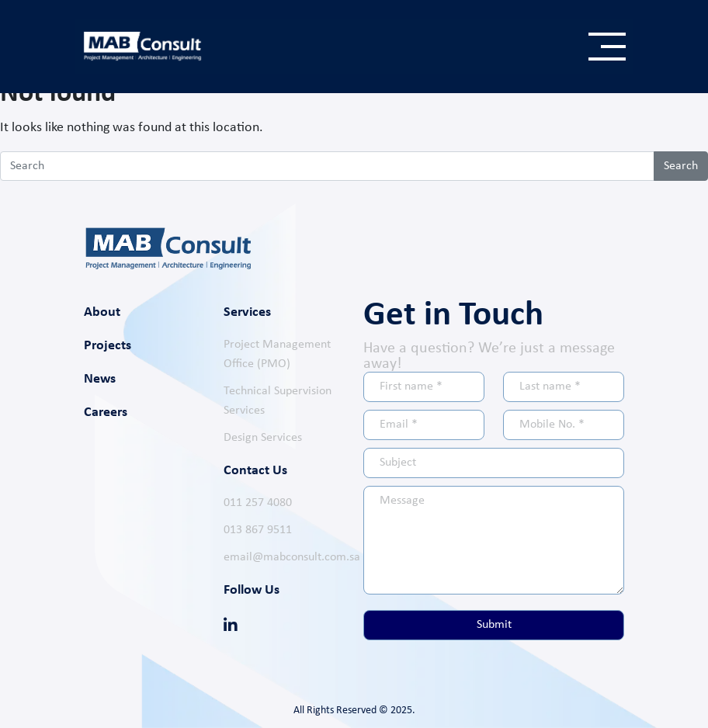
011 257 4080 (258, 503)
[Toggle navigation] (607, 47)
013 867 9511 (258, 530)
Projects (108, 346)
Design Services (263, 438)
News (100, 379)
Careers (106, 413)
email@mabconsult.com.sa (292, 557)
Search (681, 166)
